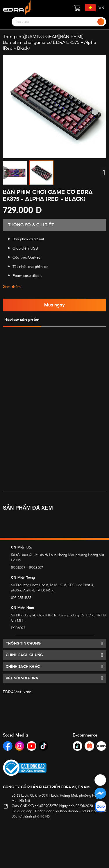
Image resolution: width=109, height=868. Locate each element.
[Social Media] (8, 746)
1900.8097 (18, 568)
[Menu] (6, 22)
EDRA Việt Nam (17, 692)
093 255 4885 (21, 598)
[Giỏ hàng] (77, 8)
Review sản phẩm (22, 320)
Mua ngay (54, 305)
